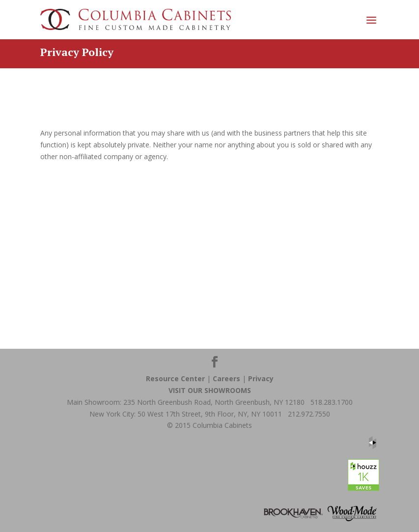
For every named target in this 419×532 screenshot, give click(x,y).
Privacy (261, 378)
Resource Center (175, 378)
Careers (226, 378)
